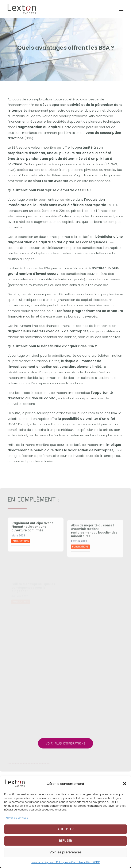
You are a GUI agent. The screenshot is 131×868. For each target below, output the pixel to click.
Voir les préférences (66, 857)
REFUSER (65, 845)
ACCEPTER (65, 833)
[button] (125, 788)
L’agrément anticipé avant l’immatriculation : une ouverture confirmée (32, 556)
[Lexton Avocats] (22, 9)
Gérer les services (17, 822)
